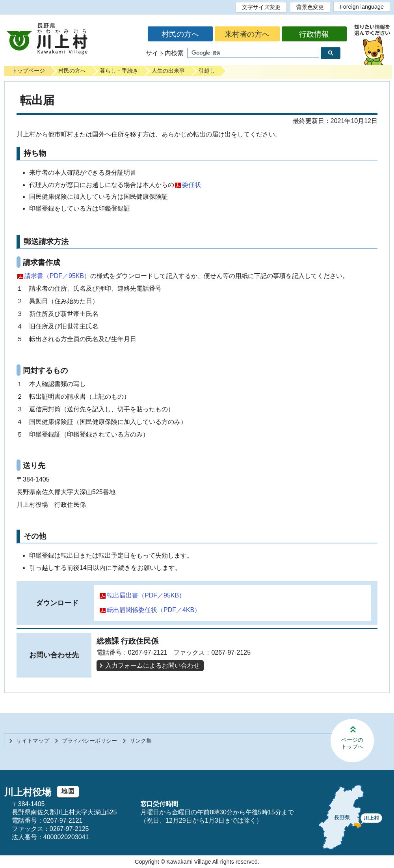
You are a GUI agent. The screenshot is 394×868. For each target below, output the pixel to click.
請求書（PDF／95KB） (57, 276)
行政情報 (314, 34)
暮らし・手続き (119, 71)
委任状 (191, 185)
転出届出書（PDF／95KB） (146, 595)
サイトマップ (33, 741)
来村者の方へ (247, 34)
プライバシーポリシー (89, 741)
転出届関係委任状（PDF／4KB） (154, 610)
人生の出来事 (168, 71)
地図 (68, 791)
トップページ (28, 71)
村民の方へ (180, 34)
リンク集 (141, 741)
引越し (207, 71)
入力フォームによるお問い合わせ (152, 665)
